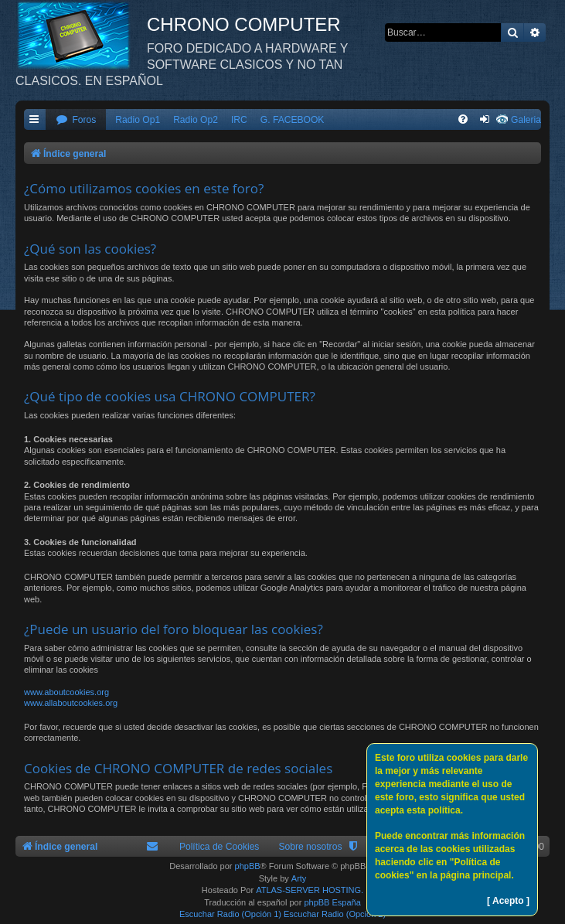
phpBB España (332, 902)
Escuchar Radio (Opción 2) (335, 914)
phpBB (248, 866)
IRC (239, 120)
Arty (299, 878)
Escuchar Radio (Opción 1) (230, 914)
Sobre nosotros (310, 847)
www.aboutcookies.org (66, 692)
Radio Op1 (138, 120)
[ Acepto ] (508, 901)
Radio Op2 (196, 120)
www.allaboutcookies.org (71, 703)
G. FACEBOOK (293, 120)
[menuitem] (76, 120)
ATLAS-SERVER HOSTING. (310, 890)
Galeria (526, 120)
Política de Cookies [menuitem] (220, 847)
